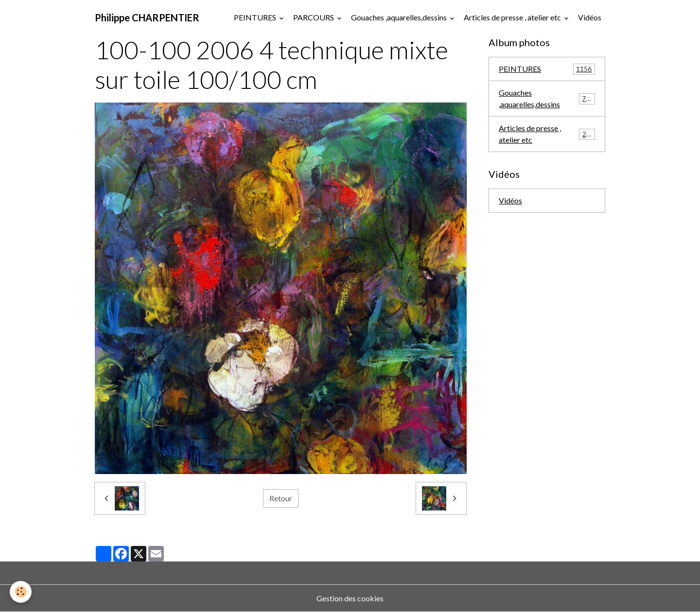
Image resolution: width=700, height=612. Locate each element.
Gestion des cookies (350, 598)
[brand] (147, 17)
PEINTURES (256, 17)
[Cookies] (21, 592)
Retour (281, 498)
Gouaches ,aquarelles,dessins (400, 17)
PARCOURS (314, 17)
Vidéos (590, 17)
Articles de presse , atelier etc (513, 17)
